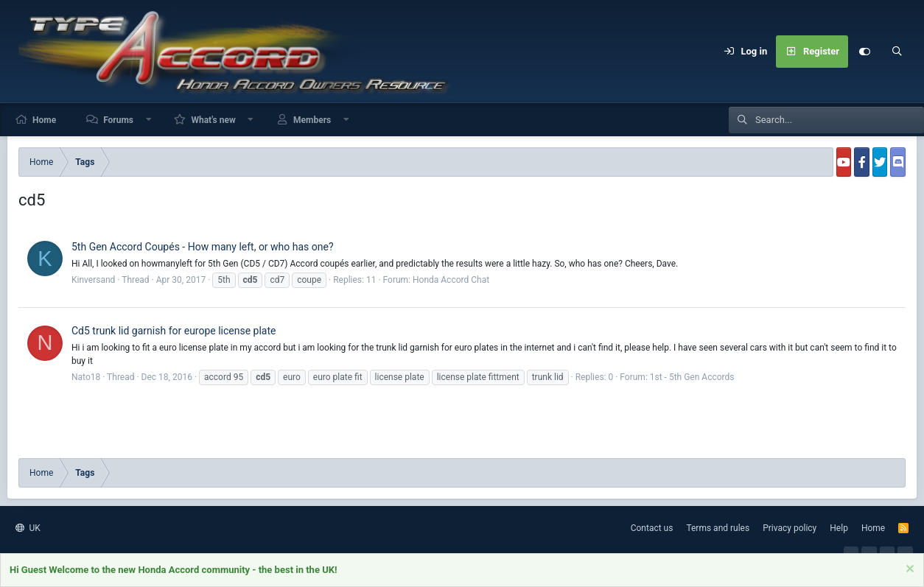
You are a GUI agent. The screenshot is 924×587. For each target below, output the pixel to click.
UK (28, 528)
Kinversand (93, 280)
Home (44, 120)
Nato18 (86, 377)
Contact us (652, 528)
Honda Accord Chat (451, 280)
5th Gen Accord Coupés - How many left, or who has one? (203, 247)
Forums (118, 120)
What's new (213, 120)
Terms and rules (718, 528)
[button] (149, 120)
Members (312, 120)
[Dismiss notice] (908, 571)
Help (839, 528)
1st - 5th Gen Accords (692, 377)
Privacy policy (790, 528)
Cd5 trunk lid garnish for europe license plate (174, 331)
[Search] (897, 52)
